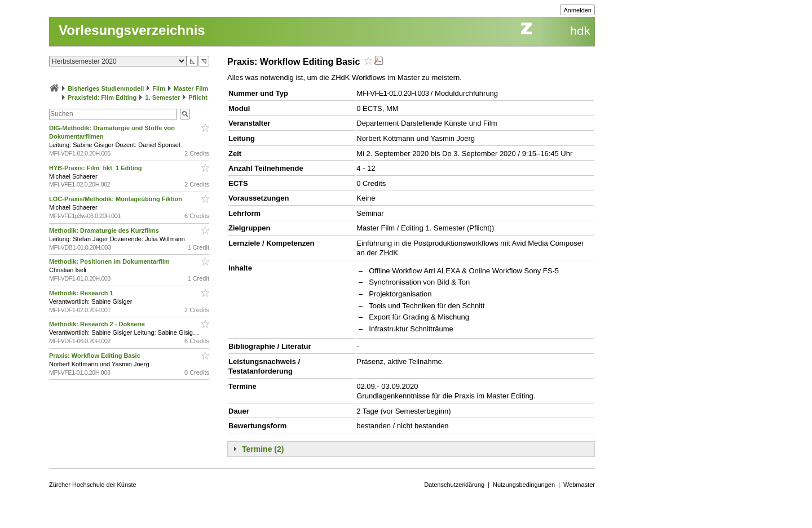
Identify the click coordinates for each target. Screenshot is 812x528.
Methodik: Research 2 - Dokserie (98, 324)
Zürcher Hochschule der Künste (93, 485)
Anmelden (577, 10)
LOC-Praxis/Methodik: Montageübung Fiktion (116, 199)
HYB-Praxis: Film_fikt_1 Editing (96, 168)
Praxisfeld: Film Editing (102, 97)
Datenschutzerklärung (454, 485)
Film (159, 88)
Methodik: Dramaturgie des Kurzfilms (105, 230)
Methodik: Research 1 (82, 293)
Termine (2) (263, 449)
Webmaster (579, 485)
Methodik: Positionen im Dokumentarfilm (110, 261)
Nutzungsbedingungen (524, 485)
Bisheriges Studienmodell (106, 88)
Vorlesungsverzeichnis (132, 30)
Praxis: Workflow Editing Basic (96, 356)
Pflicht (198, 97)
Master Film (191, 88)
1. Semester (162, 97)
